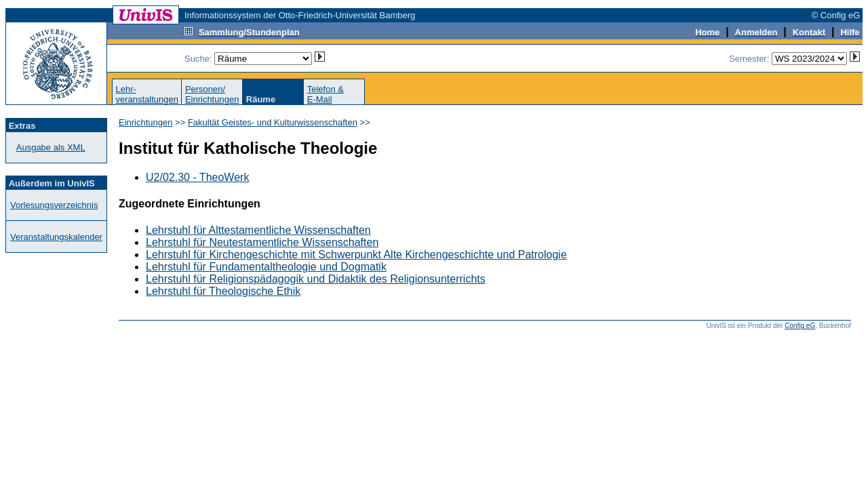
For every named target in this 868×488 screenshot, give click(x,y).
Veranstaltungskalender (56, 237)
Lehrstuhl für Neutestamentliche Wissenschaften (262, 242)
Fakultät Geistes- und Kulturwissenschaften (273, 122)
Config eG (800, 326)
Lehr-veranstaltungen (147, 94)
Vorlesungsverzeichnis (54, 205)
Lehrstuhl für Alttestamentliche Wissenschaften (258, 230)
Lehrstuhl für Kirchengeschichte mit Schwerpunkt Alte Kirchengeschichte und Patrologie (356, 255)
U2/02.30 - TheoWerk (197, 177)
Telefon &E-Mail (325, 94)
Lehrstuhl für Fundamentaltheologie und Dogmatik (266, 267)
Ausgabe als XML (51, 147)
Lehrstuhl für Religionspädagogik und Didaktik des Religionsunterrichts (316, 279)
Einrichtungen (146, 122)
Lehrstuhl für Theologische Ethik (223, 291)
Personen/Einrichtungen (212, 94)
